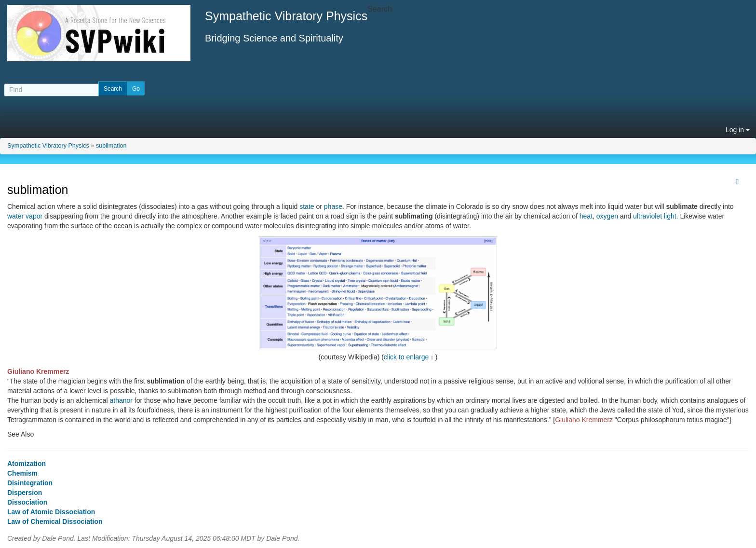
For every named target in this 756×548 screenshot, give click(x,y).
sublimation (111, 146)
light (670, 216)
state (307, 206)
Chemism (22, 473)
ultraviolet (648, 216)
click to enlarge (406, 357)
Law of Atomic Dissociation (51, 512)
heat (586, 216)
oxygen (607, 216)
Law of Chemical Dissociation (55, 521)
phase (333, 206)
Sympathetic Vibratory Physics (48, 146)
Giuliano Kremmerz (38, 371)
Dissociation (27, 502)
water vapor (25, 216)
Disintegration (30, 483)
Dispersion (25, 493)
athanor (121, 400)
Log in (738, 130)
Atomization (27, 464)
